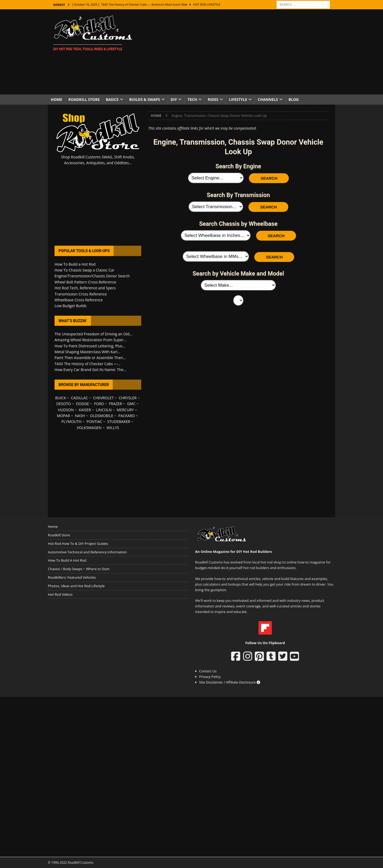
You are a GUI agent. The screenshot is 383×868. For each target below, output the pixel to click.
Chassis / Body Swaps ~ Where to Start (79, 569)
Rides (213, 99)
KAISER (85, 410)
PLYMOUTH (71, 421)
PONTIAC (94, 421)
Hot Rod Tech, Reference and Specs (85, 288)
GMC (131, 404)
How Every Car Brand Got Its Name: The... (90, 370)
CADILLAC (80, 398)
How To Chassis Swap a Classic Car (84, 270)
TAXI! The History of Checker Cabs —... (88, 364)
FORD (99, 404)
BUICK (61, 398)
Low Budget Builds (70, 306)
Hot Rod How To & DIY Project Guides (78, 544)
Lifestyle (238, 99)
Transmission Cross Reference (81, 294)
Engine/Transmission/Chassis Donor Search (92, 276)
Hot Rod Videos (60, 594)
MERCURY (125, 410)
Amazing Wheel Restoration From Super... (91, 340)
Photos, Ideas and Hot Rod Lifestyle (76, 586)
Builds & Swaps (145, 99)
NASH (80, 416)
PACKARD (127, 416)
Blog (294, 99)
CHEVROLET (103, 398)
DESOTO (64, 404)
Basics (112, 99)
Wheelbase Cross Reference (79, 300)
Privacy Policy (210, 677)
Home (57, 99)
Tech (192, 99)
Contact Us (208, 671)
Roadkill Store (84, 99)
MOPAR (63, 416)
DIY (174, 99)
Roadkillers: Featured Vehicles (72, 577)
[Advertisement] (238, 52)
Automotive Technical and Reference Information (87, 552)
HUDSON (66, 410)
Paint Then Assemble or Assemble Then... (90, 358)
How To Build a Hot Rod (75, 264)
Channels (268, 99)
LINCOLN (104, 410)
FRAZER (116, 404)
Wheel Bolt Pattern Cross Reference (85, 282)
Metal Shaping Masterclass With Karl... (87, 352)
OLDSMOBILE (102, 416)
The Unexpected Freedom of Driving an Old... (93, 334)
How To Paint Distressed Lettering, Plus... (90, 346)
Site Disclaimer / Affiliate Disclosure (230, 682)
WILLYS (113, 428)
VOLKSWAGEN (89, 428)
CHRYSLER (128, 398)
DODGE (83, 404)
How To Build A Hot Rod (67, 560)
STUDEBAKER (119, 421)
